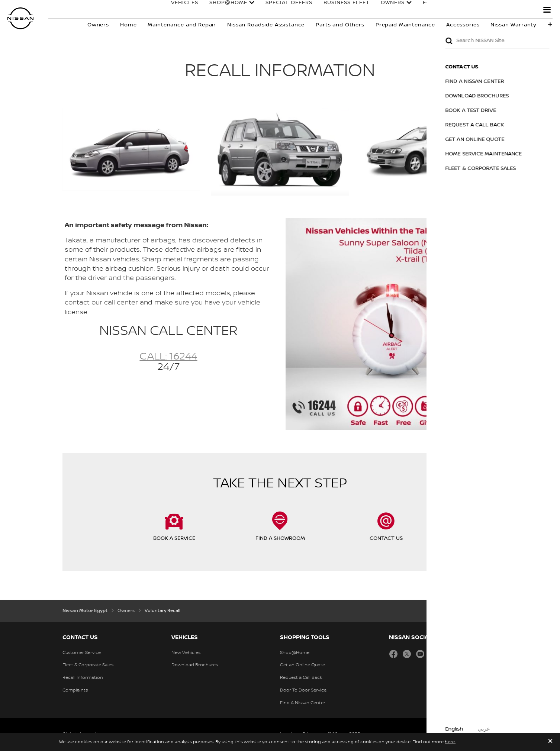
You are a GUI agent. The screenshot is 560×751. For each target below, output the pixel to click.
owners (385, 10)
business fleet (339, 10)
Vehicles (177, 10)
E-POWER (428, 10)
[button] (547, 10)
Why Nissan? (508, 10)
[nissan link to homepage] (20, 18)
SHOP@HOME (221, 10)
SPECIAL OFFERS (281, 10)
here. (450, 742)
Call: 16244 (168, 357)
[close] (550, 742)
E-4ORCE (465, 10)
